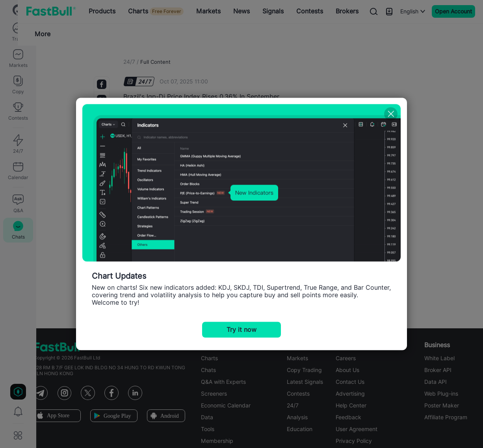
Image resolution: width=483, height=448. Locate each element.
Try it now (241, 330)
